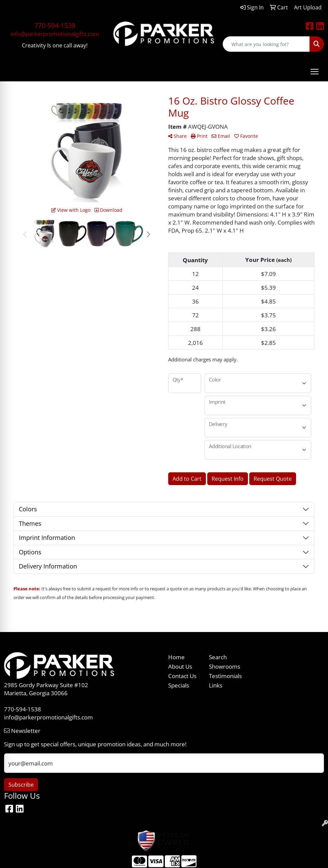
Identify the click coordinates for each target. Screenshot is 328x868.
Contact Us (182, 676)
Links (216, 685)
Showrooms (225, 666)
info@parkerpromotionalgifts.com (55, 34)
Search (218, 657)
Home (176, 657)
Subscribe (21, 785)
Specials (179, 685)
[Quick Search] (266, 44)
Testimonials (225, 676)
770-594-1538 (55, 25)
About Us (180, 666)
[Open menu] (315, 72)
